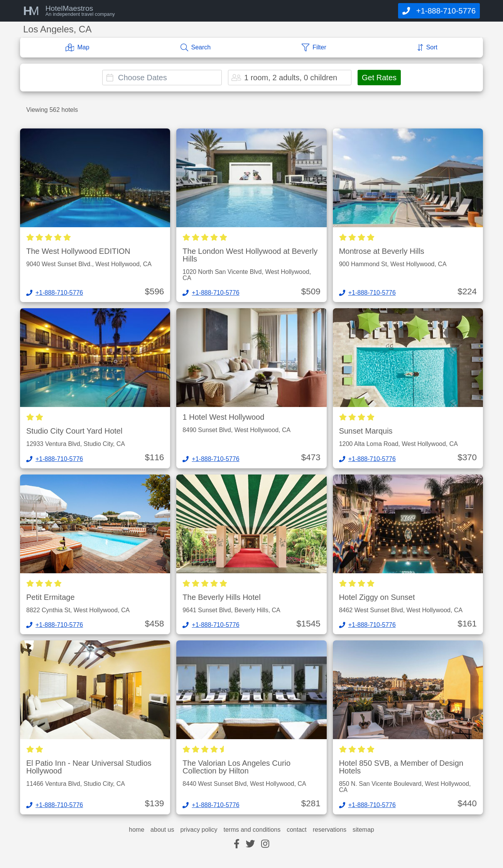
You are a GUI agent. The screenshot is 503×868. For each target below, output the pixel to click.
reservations (330, 830)
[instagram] (265, 844)
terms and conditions (252, 830)
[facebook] (237, 844)
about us (162, 830)
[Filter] (314, 47)
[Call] (439, 11)
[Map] (78, 47)
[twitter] (250, 844)
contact (297, 830)
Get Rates (379, 78)
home (137, 830)
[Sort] (427, 47)
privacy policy (199, 830)
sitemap (363, 830)
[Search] (196, 47)
